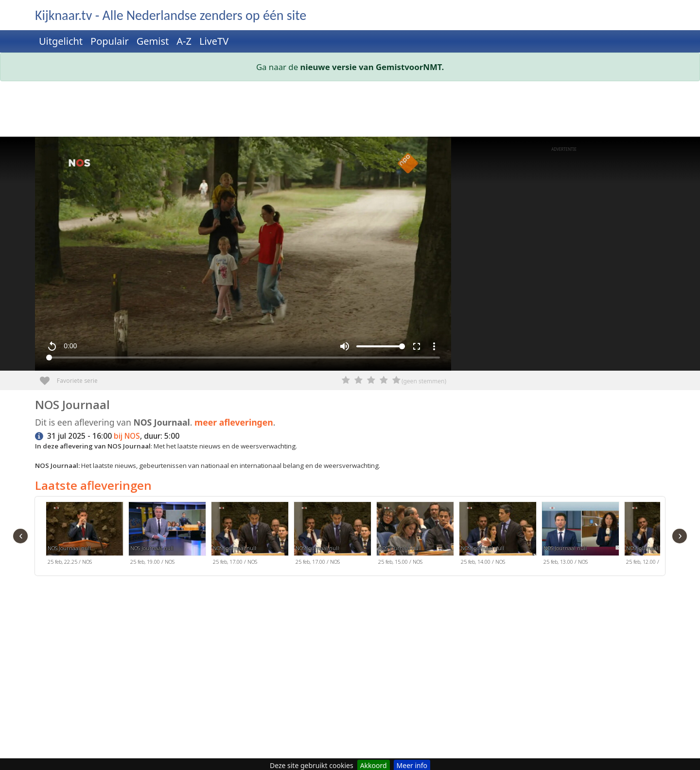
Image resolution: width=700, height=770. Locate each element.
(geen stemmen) (424, 381)
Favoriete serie (48, 377)
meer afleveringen (234, 422)
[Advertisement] (327, 111)
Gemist (153, 41)
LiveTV (214, 41)
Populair (110, 41)
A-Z (184, 41)
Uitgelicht (61, 41)
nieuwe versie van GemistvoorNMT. (372, 67)
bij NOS (127, 436)
